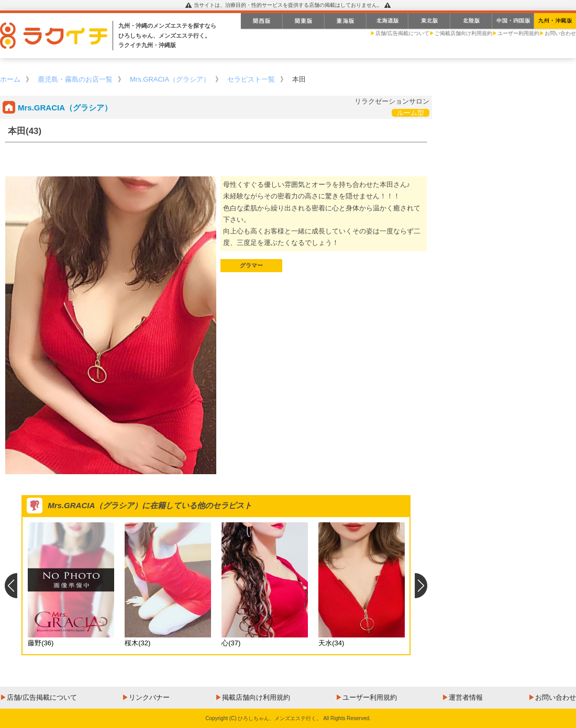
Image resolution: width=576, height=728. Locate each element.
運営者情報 (466, 697)
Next (421, 586)
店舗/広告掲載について (402, 33)
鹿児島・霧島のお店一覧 (75, 79)
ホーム (10, 79)
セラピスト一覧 (251, 79)
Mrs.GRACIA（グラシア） (170, 79)
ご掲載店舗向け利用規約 (463, 33)
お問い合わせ (560, 33)
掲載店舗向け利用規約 (256, 697)
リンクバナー (149, 697)
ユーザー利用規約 (518, 33)
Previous (11, 586)
